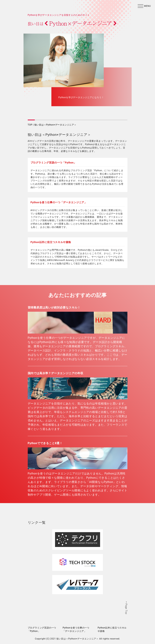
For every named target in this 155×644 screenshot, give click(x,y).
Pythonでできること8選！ (45, 443)
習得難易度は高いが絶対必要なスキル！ (54, 307)
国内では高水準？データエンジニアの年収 (56, 373)
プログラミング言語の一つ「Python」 (53, 163)
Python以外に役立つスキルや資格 (51, 242)
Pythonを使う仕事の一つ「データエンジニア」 (59, 202)
